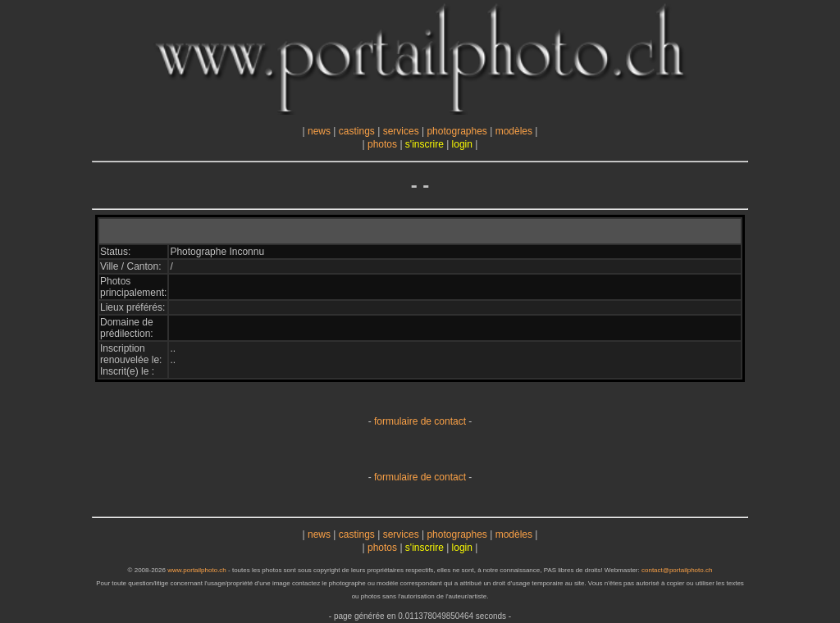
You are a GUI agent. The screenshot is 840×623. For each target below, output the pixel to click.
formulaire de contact (420, 421)
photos (382, 144)
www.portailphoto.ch (197, 570)
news (319, 131)
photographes (457, 131)
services (401, 131)
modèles (514, 131)
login (462, 144)
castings (357, 131)
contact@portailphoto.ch (677, 570)
